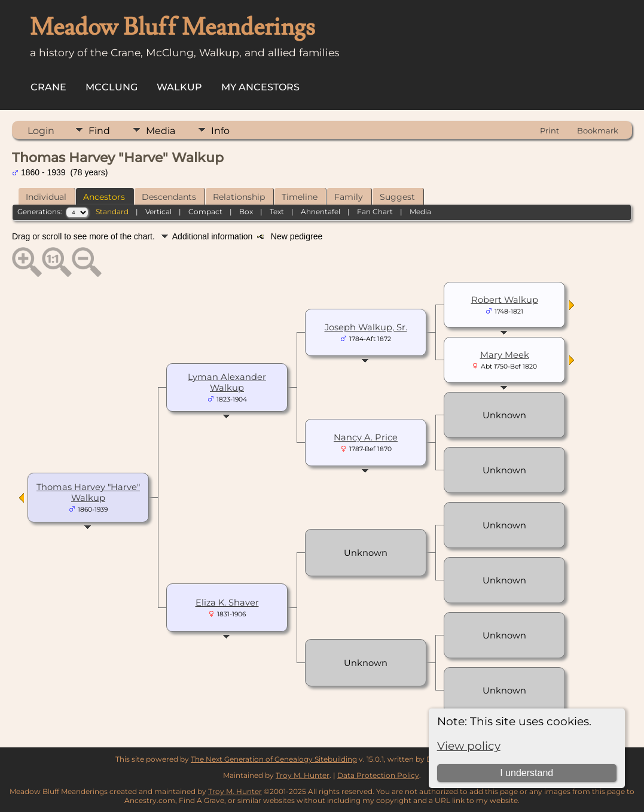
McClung (112, 87)
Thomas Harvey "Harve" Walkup (88, 492)
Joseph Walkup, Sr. (366, 327)
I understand (527, 773)
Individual (46, 197)
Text (277, 212)
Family (349, 197)
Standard (112, 212)
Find (99, 131)
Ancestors (104, 197)
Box (246, 212)
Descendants (169, 197)
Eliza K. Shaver (227, 603)
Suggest (397, 197)
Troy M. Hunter (303, 775)
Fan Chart (375, 212)
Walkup (179, 87)
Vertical (158, 212)
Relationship (239, 197)
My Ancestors (260, 87)
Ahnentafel (321, 212)
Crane (48, 87)
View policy (469, 746)
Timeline (300, 197)
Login (41, 131)
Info (220, 131)
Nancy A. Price (366, 437)
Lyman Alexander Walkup (227, 382)
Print (550, 130)
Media (161, 131)
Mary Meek (505, 355)
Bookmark (598, 130)
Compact (205, 212)
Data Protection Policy (378, 775)
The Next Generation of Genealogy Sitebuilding (274, 759)
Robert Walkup (505, 300)
